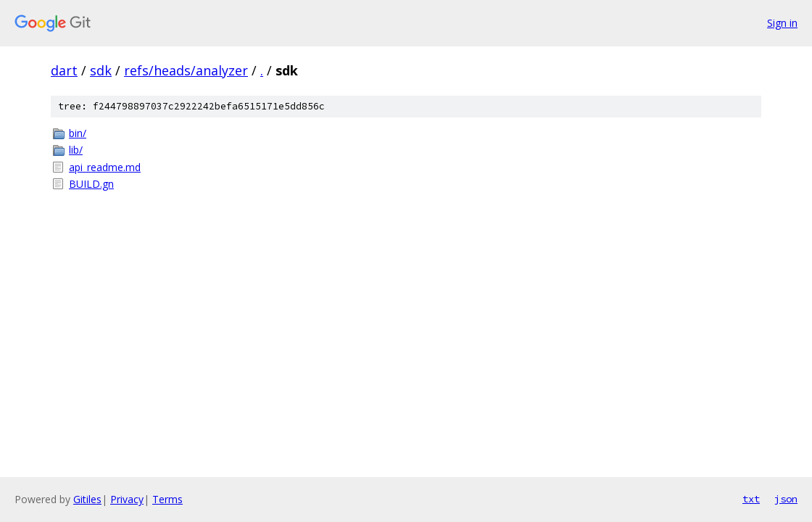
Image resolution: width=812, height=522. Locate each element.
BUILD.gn (91, 184)
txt (751, 499)
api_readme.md (105, 167)
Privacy (127, 499)
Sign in (782, 23)
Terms (167, 499)
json (786, 499)
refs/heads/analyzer (186, 70)
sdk (101, 70)
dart (64, 70)
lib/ (76, 150)
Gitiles (87, 499)
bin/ (78, 133)
